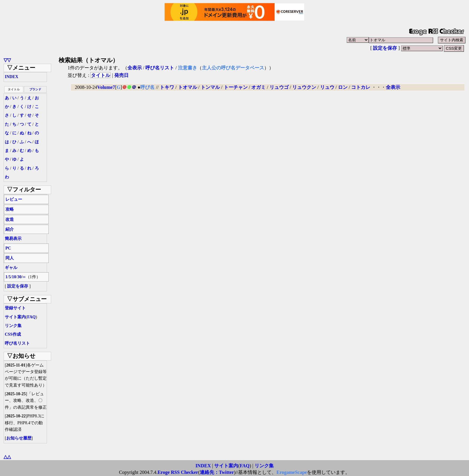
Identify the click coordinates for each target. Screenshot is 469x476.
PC (8, 248)
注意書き (188, 68)
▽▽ (7, 60)
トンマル (210, 87)
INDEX (12, 77)
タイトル (100, 75)
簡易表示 (13, 239)
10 (14, 277)
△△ (7, 457)
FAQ (32, 317)
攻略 (10, 209)
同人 (10, 258)
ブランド (35, 89)
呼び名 (147, 87)
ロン (343, 87)
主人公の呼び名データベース (233, 68)
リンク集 (13, 326)
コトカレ (361, 87)
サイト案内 (15, 317)
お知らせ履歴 (19, 438)
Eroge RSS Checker (178, 472)
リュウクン (304, 87)
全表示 (135, 68)
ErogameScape (292, 472)
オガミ (258, 87)
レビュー (14, 199)
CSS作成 (13, 334)
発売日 (121, 75)
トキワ (167, 87)
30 (19, 277)
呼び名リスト (17, 343)
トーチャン (236, 87)
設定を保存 (385, 48)
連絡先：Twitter (217, 472)
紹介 (10, 229)
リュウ (327, 87)
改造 (10, 219)
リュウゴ (279, 87)
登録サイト (15, 308)
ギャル (11, 268)
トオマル (188, 87)
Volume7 (106, 87)
